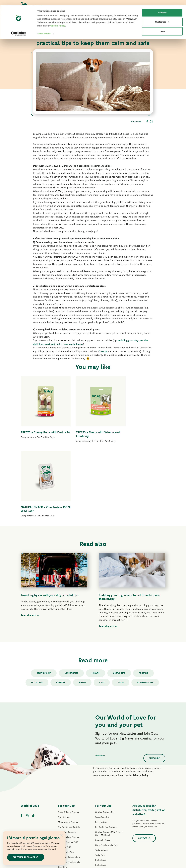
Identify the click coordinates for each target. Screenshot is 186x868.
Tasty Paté (63, 792)
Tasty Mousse (101, 775)
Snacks (103, 351)
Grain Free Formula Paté (69, 782)
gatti (121, 607)
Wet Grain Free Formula (69, 787)
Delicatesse (100, 785)
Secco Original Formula (69, 737)
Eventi (82, 607)
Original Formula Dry (105, 737)
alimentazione (146, 607)
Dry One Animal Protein (69, 752)
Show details (44, 28)
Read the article (30, 540)
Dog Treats (63, 812)
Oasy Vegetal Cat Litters (106, 825)
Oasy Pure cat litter (104, 820)
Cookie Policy (58, 21)
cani (102, 607)
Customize (162, 17)
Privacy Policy (141, 700)
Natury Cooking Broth (105, 800)
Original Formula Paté (68, 767)
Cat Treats (100, 815)
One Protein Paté (66, 777)
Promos (144, 598)
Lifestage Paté (64, 772)
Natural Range (64, 807)
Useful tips (119, 598)
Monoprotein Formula (68, 747)
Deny (162, 26)
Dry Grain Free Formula (69, 762)
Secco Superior (102, 742)
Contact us (144, 763)
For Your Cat (103, 731)
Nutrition (37, 607)
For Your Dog (66, 731)
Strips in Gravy (65, 797)
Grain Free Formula (67, 757)
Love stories (71, 598)
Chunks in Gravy (103, 765)
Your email (100, 680)
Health (96, 598)
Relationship (43, 598)
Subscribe (154, 683)
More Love (100, 810)
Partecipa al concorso (26, 857)
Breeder (60, 607)
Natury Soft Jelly (65, 802)
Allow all (162, 7)
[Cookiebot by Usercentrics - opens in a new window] (18, 29)
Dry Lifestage (64, 742)
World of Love (30, 731)
